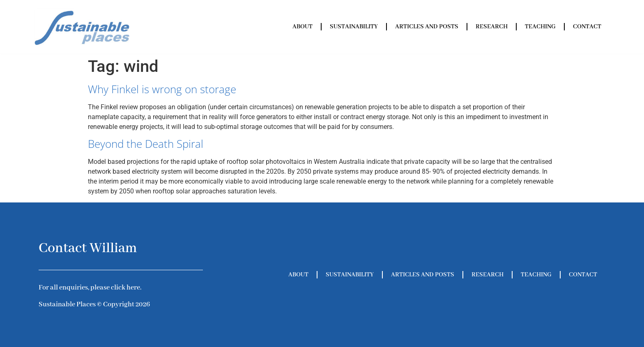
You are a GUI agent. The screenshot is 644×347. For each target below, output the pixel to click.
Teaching (540, 27)
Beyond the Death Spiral (146, 144)
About (302, 27)
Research (492, 27)
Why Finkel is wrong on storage (162, 89)
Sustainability (354, 27)
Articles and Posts (427, 27)
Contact (587, 27)
